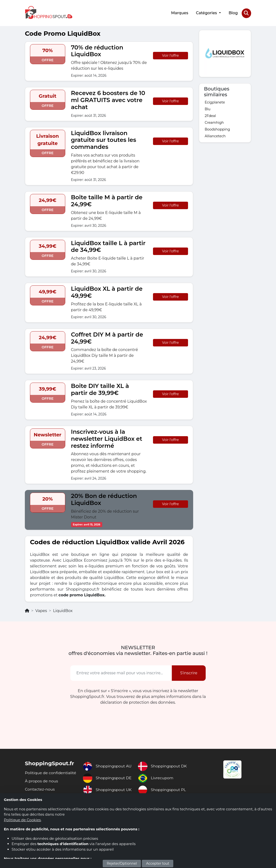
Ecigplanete (215, 102)
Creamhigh (214, 122)
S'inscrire (189, 672)
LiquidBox (63, 610)
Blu (208, 109)
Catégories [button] (207, 13)
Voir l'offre (171, 55)
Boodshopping (217, 129)
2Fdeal (210, 115)
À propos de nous (42, 786)
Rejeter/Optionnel (122, 863)
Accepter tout (158, 863)
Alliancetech (215, 136)
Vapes (41, 610)
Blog (233, 13)
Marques (179, 13)
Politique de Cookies (22, 820)
